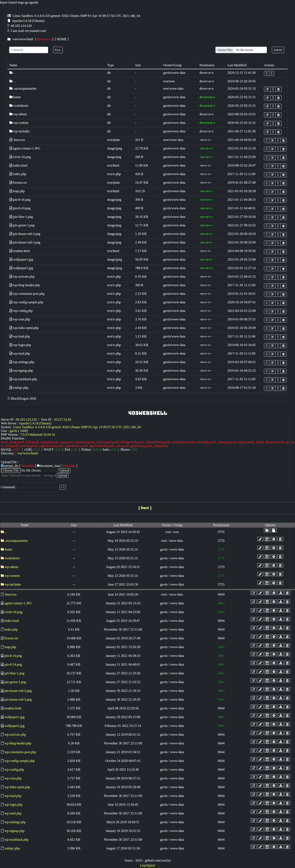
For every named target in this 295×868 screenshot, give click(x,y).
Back (145, 508)
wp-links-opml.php (24, 328)
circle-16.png (20, 157)
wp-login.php (20, 345)
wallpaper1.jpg (21, 259)
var (15, 39)
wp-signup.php (21, 371)
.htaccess (17, 140)
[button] (267, 73)
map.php (17, 191)
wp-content (19, 123)
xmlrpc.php (19, 388)
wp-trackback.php (23, 379)
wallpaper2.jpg (21, 268)
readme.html (20, 251)
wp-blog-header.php (25, 285)
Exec (58, 50)
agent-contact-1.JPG (25, 148)
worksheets (19, 106)
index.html (18, 165)
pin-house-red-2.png (25, 234)
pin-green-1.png (22, 225)
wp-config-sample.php (26, 302)
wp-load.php (20, 336)
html (29, 39)
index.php (18, 174)
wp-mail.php (20, 353)
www (22, 39)
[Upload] (241, 50)
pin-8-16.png (20, 200)
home (15, 97)
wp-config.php (21, 311)
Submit (278, 50)
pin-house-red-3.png (25, 242)
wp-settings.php (22, 362)
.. (12, 81)
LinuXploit (147, 865)
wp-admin (18, 114)
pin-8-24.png (20, 208)
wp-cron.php (20, 319)
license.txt (18, 183)
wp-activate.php (22, 277)
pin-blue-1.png (21, 217)
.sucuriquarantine (23, 88)
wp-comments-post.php (27, 294)
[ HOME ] (61, 39)
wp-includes (19, 131)
